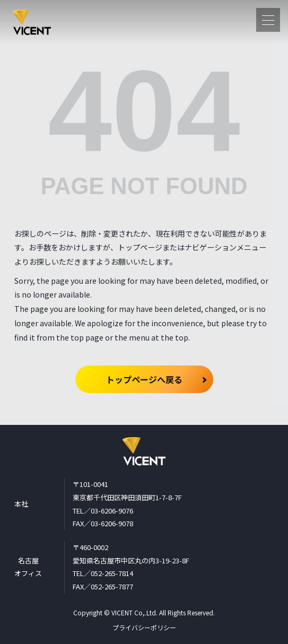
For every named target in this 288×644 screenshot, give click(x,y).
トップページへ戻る (144, 379)
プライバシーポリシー (144, 627)
